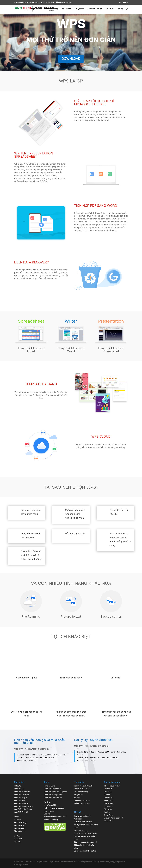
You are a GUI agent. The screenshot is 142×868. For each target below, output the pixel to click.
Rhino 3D (108, 792)
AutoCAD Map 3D (21, 798)
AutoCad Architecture (23, 792)
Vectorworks (109, 800)
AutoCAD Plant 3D (21, 803)
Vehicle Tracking (51, 820)
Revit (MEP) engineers (53, 795)
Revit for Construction (53, 798)
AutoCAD (18, 786)
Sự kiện (77, 798)
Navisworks (49, 802)
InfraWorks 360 (50, 805)
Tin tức (108, 9)
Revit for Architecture (53, 789)
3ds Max (48, 814)
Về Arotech (66, 9)
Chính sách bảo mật (82, 800)
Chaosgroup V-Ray (112, 786)
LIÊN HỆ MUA (41, 406)
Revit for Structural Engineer (55, 792)
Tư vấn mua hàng (51, 9)
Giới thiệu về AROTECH (83, 786)
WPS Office (109, 821)
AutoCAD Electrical (22, 795)
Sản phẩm (34, 9)
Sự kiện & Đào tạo (95, 9)
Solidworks (109, 803)
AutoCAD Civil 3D (21, 812)
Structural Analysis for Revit (55, 817)
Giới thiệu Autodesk (82, 789)
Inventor (18, 820)
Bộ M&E (17, 842)
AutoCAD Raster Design (24, 806)
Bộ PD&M (18, 839)
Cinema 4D (109, 798)
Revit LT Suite (50, 786)
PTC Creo (108, 806)
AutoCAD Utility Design (23, 809)
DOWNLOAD (71, 59)
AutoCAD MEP (20, 800)
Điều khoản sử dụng (82, 803)
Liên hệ (120, 9)
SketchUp (108, 789)
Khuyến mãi (79, 9)
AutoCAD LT (19, 789)
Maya (16, 817)
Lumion (107, 795)
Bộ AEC (17, 836)
